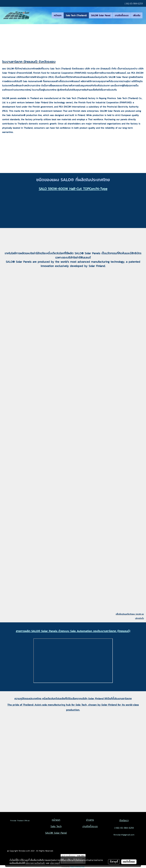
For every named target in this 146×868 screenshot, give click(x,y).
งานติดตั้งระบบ (122, 15)
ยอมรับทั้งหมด (129, 862)
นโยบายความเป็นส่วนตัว (35, 863)
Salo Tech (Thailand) (76, 15)
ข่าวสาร (90, 820)
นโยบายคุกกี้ (55, 863)
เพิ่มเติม (137, 15)
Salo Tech (56, 826)
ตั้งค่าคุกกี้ (114, 862)
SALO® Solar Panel (101, 15)
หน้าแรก (58, 15)
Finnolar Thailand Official (18, 821)
